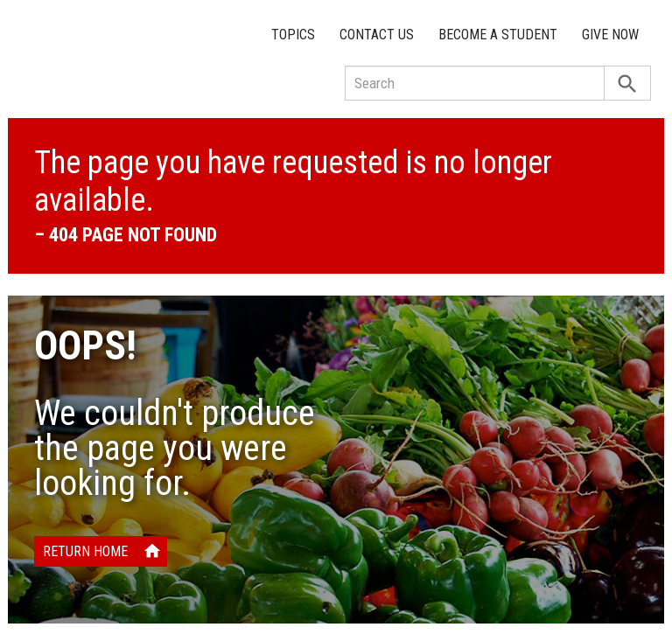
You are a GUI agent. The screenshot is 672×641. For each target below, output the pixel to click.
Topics (293, 35)
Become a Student (498, 35)
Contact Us (377, 35)
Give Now (610, 35)
